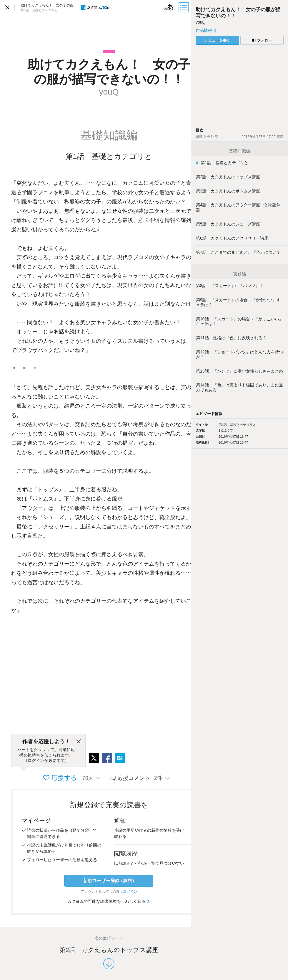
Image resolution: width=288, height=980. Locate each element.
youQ (200, 22)
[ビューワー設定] (169, 7)
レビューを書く (217, 40)
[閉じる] (79, 742)
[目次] (184, 7)
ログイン (130, 892)
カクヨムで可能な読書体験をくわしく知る (109, 901)
